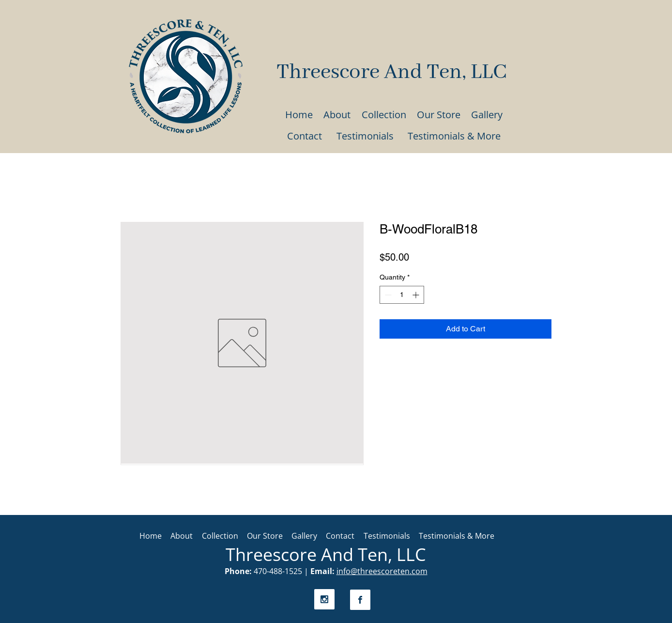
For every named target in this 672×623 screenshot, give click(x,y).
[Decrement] (387, 295)
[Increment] (417, 295)
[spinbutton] (402, 295)
